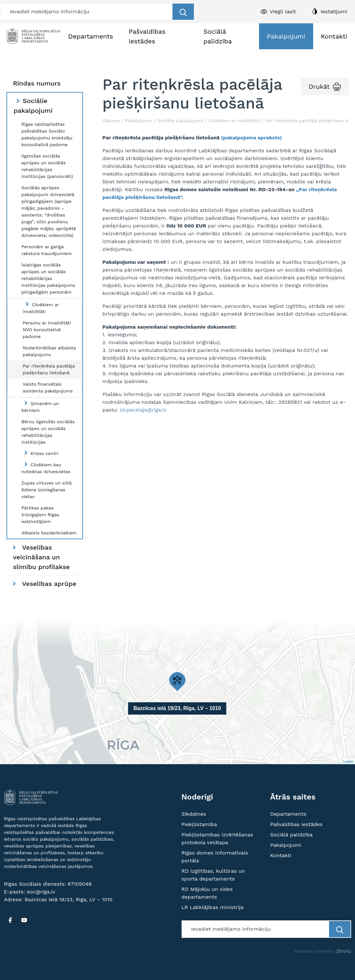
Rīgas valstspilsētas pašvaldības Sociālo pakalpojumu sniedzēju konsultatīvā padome (47, 134)
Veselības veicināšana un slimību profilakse (41, 557)
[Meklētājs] (87, 12)
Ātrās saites (293, 797)
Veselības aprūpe (45, 584)
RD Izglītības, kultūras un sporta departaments (213, 875)
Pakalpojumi (286, 36)
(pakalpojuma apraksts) (252, 138)
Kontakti (334, 36)
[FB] (10, 920)
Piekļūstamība (199, 824)
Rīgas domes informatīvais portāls (215, 857)
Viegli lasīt (283, 12)
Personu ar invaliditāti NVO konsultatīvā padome (47, 330)
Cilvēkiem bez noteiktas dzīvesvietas (46, 468)
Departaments (91, 36)
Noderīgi (197, 797)
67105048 (80, 884)
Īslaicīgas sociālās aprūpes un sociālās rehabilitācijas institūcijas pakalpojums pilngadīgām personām (48, 278)
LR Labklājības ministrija (213, 907)
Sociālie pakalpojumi (33, 106)
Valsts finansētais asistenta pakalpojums (48, 387)
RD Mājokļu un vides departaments (207, 893)
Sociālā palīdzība (218, 36)
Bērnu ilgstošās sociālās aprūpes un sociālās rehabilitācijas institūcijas (48, 432)
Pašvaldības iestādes (147, 36)
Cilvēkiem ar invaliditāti (41, 308)
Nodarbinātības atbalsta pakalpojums (49, 351)
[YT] (24, 920)
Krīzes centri (40, 453)
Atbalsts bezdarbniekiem (49, 533)
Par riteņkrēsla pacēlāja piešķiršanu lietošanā (49, 369)
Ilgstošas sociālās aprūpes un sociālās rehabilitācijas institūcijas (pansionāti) (47, 166)
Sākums (111, 121)
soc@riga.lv (41, 892)
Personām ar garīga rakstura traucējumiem (47, 250)
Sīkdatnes (194, 814)
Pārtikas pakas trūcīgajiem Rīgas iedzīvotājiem (40, 515)
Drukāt (319, 87)
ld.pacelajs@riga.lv (143, 410)
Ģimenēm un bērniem (40, 407)
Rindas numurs (37, 83)
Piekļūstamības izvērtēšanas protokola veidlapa (217, 839)
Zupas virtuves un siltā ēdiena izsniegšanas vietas (47, 490)
